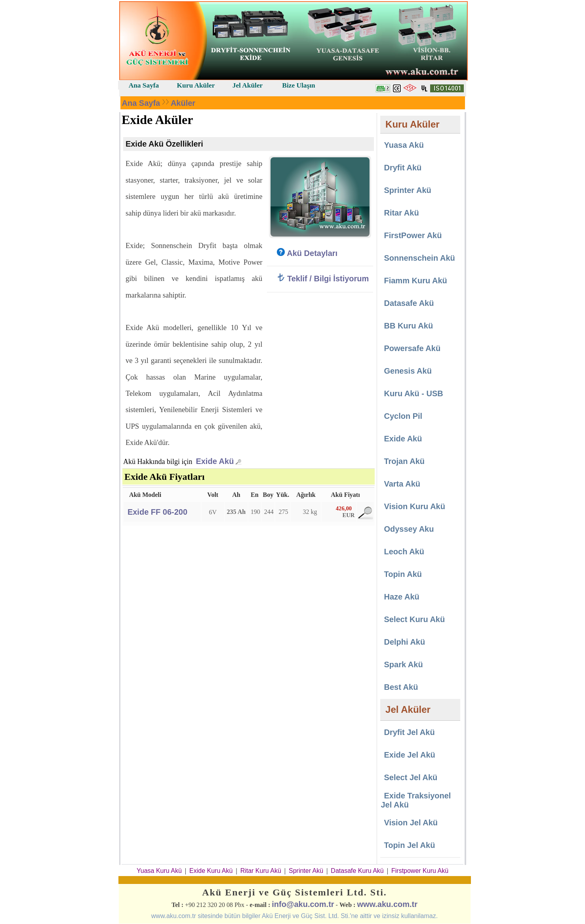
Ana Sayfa (141, 103)
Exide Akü (215, 461)
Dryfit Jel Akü (409, 732)
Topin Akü (403, 574)
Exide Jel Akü (409, 755)
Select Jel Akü (411, 777)
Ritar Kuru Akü (261, 871)
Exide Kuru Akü (211, 871)
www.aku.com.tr (387, 904)
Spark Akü (403, 664)
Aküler (183, 103)
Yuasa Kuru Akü (159, 871)
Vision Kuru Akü (414, 506)
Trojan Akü (404, 461)
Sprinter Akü (407, 190)
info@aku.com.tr (303, 904)
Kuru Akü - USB (413, 393)
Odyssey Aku (409, 529)
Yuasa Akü (404, 145)
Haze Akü (401, 597)
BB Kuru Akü (408, 326)
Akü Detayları (307, 253)
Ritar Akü (401, 213)
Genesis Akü (408, 371)
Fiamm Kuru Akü (415, 281)
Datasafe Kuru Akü (357, 871)
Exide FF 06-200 (157, 512)
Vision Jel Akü (411, 823)
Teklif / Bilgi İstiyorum (323, 279)
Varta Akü (402, 484)
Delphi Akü (404, 642)
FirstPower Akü (413, 235)
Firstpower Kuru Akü (420, 871)
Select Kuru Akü (414, 619)
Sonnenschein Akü (419, 258)
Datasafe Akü (409, 303)
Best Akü (401, 687)
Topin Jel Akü (409, 845)
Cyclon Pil (403, 416)
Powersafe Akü (412, 348)
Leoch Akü (404, 552)
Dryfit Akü (403, 168)
